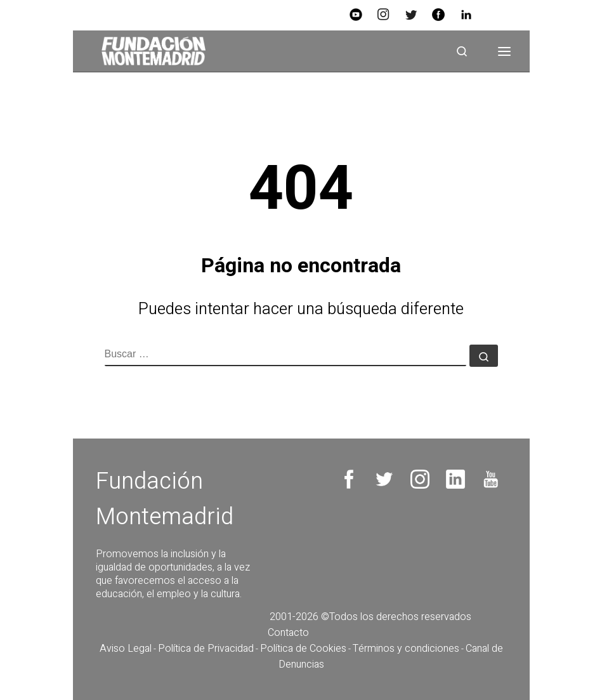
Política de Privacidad (206, 649)
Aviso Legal (126, 649)
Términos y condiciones (406, 649)
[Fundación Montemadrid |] (149, 51)
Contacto (288, 633)
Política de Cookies (303, 649)
